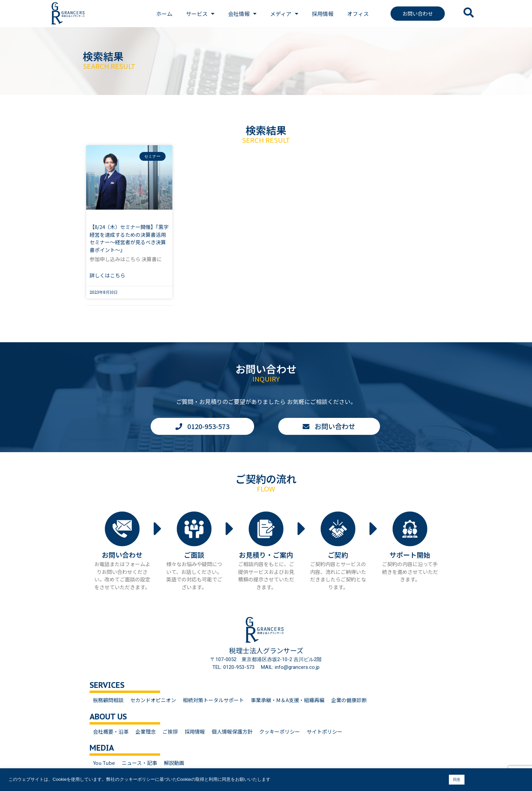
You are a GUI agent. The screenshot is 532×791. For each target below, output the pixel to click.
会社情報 (242, 14)
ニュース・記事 (139, 763)
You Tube (104, 763)
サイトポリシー (325, 731)
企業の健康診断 (349, 700)
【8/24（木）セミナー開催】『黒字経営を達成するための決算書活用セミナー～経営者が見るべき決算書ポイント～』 (129, 238)
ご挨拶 (170, 731)
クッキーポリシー (280, 731)
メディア (284, 14)
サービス (200, 14)
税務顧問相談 (108, 700)
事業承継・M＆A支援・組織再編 (288, 700)
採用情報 (323, 14)
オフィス (358, 14)
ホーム (164, 14)
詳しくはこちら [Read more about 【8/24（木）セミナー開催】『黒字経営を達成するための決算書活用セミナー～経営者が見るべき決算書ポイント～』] (107, 275)
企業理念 (146, 731)
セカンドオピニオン (153, 700)
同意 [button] (457, 779)
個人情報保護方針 (232, 731)
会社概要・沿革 (111, 731)
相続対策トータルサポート (213, 700)
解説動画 (174, 763)
